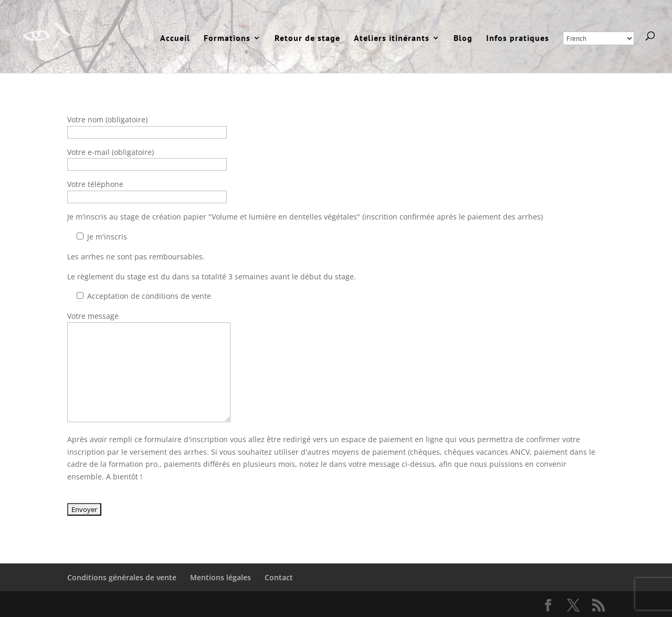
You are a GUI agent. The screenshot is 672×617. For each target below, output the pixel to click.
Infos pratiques (518, 39)
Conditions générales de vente (122, 577)
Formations (227, 39)
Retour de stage (307, 39)
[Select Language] (598, 38)
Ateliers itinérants (392, 39)
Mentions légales (220, 577)
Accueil (175, 39)
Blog (463, 39)
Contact (279, 577)
